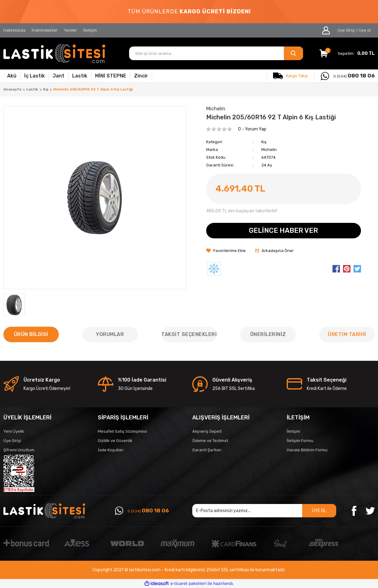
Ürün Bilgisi (31, 334)
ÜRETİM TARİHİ (347, 334)
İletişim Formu (300, 441)
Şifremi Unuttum (19, 450)
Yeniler (70, 30)
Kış (264, 142)
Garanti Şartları (207, 450)
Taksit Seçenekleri (189, 334)
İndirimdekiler (45, 30)
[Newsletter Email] (264, 511)
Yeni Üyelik (14, 431)
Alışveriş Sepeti (207, 431)
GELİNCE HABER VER (283, 230)
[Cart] (347, 53)
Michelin (269, 150)
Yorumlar (110, 334)
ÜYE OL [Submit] (319, 511)
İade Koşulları (111, 450)
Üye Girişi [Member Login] (346, 30)
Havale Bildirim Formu (307, 450)
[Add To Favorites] (226, 251)
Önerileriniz (268, 334)
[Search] (216, 53)
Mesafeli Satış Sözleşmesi (122, 431)
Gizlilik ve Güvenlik (115, 441)
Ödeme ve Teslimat (210, 441)
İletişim (90, 30)
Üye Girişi (12, 441)
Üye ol (365, 30)
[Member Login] (326, 30)
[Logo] (54, 53)
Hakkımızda (14, 30)
